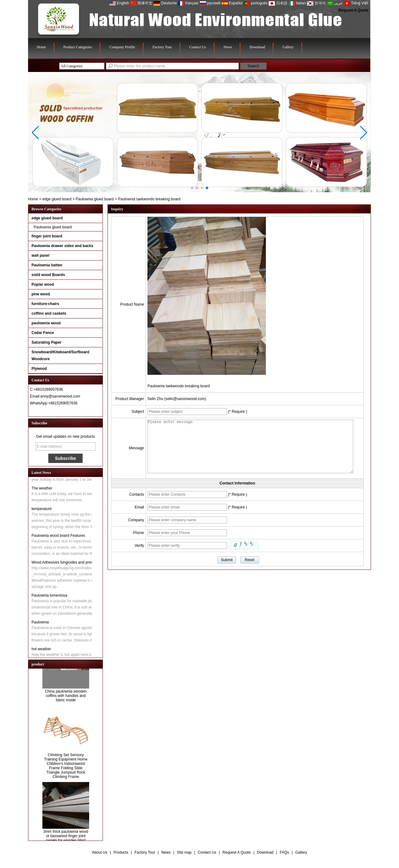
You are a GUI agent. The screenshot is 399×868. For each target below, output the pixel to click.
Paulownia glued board (95, 199)
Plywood (39, 369)
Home (41, 47)
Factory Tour (162, 47)
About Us (100, 852)
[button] (192, 188)
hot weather (41, 650)
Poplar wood (43, 284)
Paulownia (40, 623)
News (228, 47)
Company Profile (122, 47)
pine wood (41, 294)
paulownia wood (46, 323)
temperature (42, 510)
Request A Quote (353, 10)
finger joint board (47, 236)
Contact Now (66, 411)
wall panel (40, 255)
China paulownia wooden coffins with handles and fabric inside (66, 697)
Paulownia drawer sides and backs (62, 246)
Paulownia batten (47, 265)
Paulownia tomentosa (49, 597)
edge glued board (57, 199)
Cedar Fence (43, 333)
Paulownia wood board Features (58, 537)
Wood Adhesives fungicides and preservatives (70, 564)
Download (257, 47)
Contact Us (198, 47)
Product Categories (78, 47)
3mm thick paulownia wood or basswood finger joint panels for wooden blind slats (66, 840)
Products (121, 852)
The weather (42, 489)
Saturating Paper (46, 342)
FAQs (284, 852)
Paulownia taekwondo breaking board (179, 386)
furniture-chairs (45, 304)
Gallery (288, 47)
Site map (184, 852)
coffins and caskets (49, 313)
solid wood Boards (48, 275)
